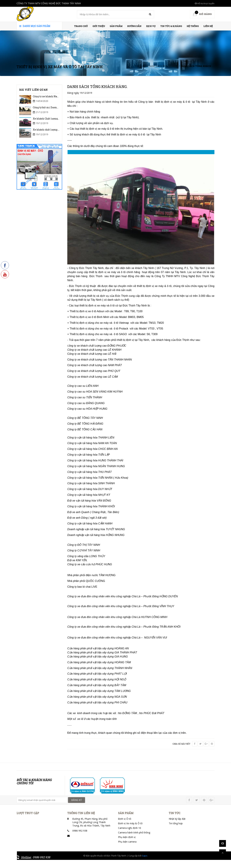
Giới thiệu (99, 26)
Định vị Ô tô (125, 819)
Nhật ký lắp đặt (177, 819)
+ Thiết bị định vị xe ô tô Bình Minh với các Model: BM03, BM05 (106, 317)
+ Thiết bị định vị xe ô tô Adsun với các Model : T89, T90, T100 (105, 311)
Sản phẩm (116, 26)
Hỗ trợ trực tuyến (205, 3)
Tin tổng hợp (176, 823)
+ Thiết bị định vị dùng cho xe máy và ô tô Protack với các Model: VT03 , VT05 (115, 329)
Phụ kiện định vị (127, 837)
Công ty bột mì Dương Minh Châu (52, 107)
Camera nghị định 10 (130, 828)
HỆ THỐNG (193, 26)
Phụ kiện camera (127, 842)
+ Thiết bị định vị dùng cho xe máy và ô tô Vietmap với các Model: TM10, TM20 (116, 323)
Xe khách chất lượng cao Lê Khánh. (54, 130)
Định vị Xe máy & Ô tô (130, 823)
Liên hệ (208, 26)
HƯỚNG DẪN (134, 26)
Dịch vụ (151, 26)
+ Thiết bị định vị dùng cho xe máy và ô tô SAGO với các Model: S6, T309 (112, 334)
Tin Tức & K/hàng (171, 26)
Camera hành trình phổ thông (134, 832)
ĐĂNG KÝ (77, 800)
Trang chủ (81, 26)
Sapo (145, 856)
